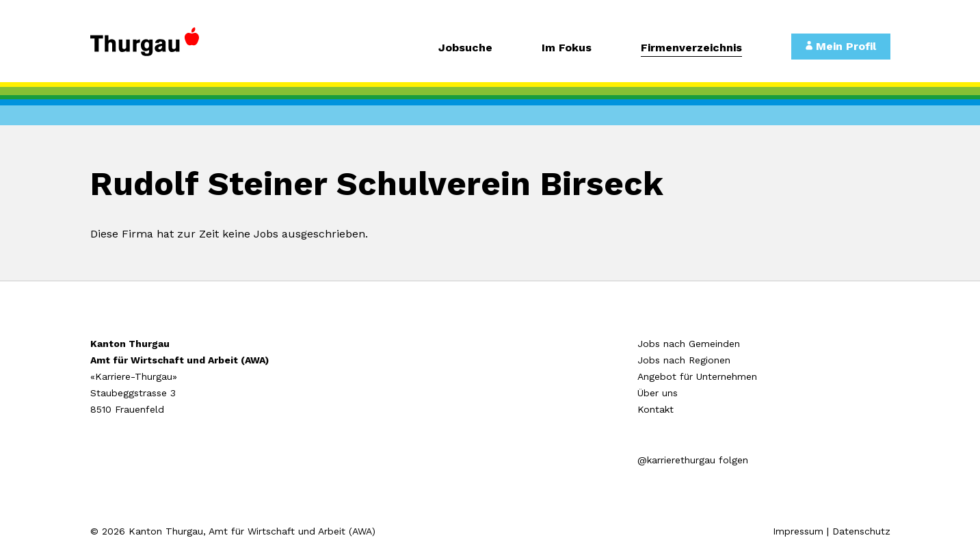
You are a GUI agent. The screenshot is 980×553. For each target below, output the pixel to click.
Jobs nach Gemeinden (689, 344)
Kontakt (655, 409)
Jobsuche (465, 48)
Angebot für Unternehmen (697, 376)
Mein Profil (841, 46)
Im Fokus (567, 48)
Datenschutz (861, 531)
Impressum (798, 531)
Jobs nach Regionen (684, 360)
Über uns (658, 393)
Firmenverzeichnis (691, 48)
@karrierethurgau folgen (693, 460)
